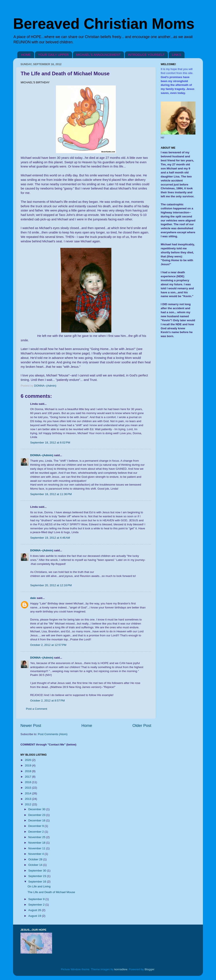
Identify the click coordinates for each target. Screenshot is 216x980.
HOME (26, 55)
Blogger (150, 969)
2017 (28, 777)
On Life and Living (39, 886)
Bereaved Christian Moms (104, 24)
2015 (28, 788)
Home (87, 725)
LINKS (176, 55)
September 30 (38, 871)
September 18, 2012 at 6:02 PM (50, 443)
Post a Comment (37, 709)
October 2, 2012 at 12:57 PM (48, 645)
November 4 (36, 854)
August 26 (35, 910)
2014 (28, 793)
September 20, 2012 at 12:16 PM (51, 585)
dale (33, 598)
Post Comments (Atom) (53, 734)
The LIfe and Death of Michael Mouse (51, 892)
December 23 (37, 815)
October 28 (36, 859)
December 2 (36, 832)
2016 (28, 782)
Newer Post (31, 725)
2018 (28, 771)
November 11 (37, 848)
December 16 (37, 820)
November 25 (37, 837)
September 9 (37, 899)
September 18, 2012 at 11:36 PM (51, 494)
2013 (28, 799)
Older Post (142, 725)
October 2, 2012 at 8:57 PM (47, 701)
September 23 (38, 876)
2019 (28, 765)
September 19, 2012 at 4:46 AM (50, 538)
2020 (28, 760)
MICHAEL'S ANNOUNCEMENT (98, 55)
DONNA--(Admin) (42, 455)
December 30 (37, 809)
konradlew (121, 969)
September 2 (37, 905)
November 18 (37, 843)
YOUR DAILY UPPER (53, 55)
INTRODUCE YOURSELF (146, 55)
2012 (28, 804)
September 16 (38, 882)
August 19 (35, 916)
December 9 (36, 826)
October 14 (36, 865)
